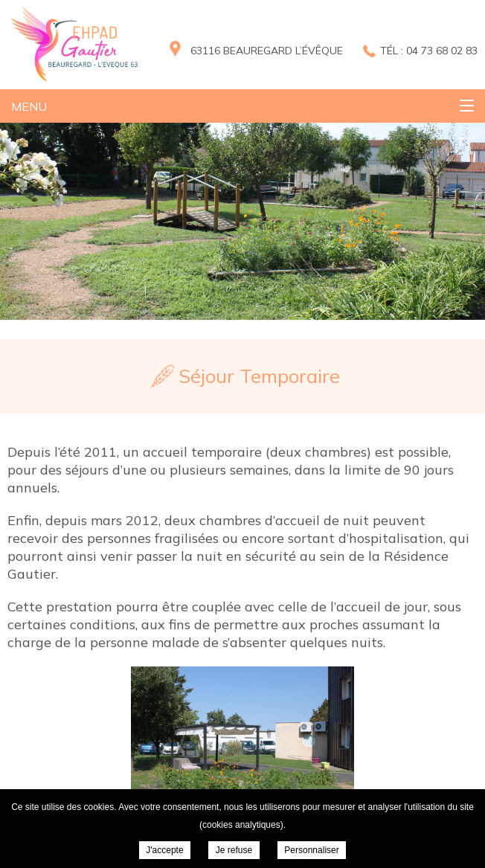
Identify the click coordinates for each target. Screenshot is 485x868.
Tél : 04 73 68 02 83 (429, 51)
